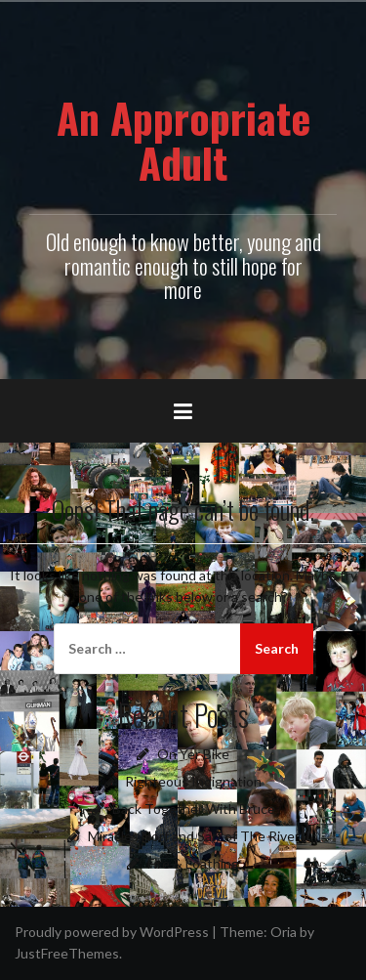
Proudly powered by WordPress (112, 932)
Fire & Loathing (193, 863)
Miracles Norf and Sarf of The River (194, 836)
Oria (284, 932)
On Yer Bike (193, 754)
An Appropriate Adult (183, 140)
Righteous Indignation (193, 781)
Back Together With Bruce (194, 809)
